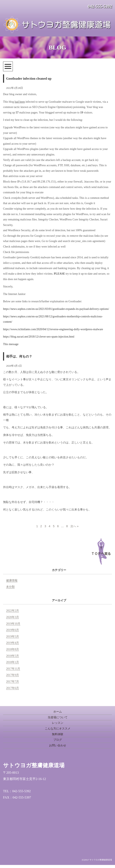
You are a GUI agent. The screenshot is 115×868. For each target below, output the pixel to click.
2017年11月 (13, 669)
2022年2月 (13, 611)
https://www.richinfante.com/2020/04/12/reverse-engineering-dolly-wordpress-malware (53, 329)
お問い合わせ (58, 745)
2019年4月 (13, 643)
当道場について (58, 717)
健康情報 (12, 580)
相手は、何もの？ (19, 356)
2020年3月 (13, 617)
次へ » (74, 526)
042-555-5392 (100, 6)
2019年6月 (13, 630)
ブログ (58, 740)
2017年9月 (13, 675)
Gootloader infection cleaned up (29, 79)
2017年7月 (13, 682)
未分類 (10, 587)
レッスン (58, 723)
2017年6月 (13, 688)
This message (11, 344)
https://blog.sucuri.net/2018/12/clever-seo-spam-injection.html (39, 337)
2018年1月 (13, 662)
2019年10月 (13, 624)
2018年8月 (13, 649)
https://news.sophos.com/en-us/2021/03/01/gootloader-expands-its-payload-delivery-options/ (56, 309)
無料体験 (58, 734)
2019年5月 (13, 636)
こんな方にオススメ (58, 729)
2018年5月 (13, 656)
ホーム (58, 712)
